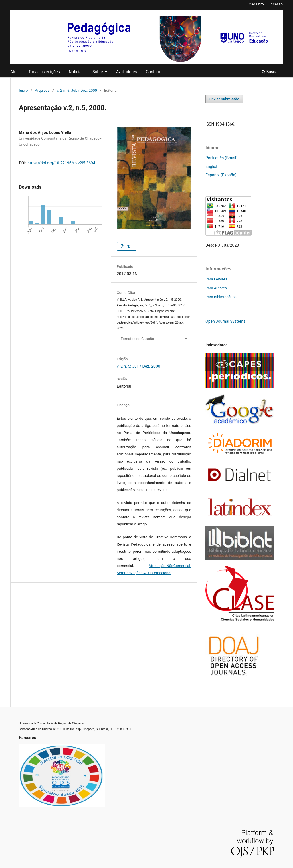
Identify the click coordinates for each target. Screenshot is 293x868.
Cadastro (256, 4)
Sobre (98, 72)
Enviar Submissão (224, 99)
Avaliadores (127, 72)
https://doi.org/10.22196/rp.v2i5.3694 (61, 163)
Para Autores (216, 288)
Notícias (76, 72)
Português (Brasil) (221, 158)
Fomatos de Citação (137, 339)
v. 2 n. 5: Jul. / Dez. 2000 (77, 90)
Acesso (277, 4)
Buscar (270, 72)
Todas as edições (44, 72)
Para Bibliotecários (221, 297)
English (212, 166)
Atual (15, 72)
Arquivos (42, 90)
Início (23, 90)
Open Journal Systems (225, 321)
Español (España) (221, 175)
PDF (129, 246)
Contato (153, 72)
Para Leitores (216, 279)
